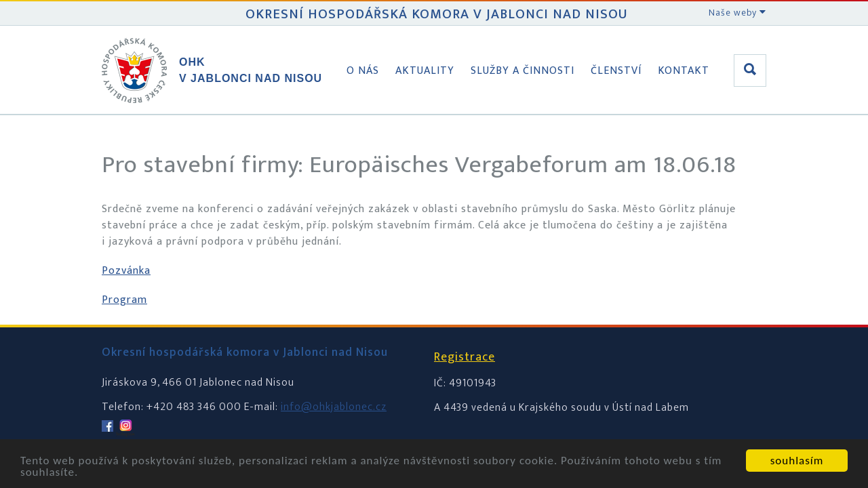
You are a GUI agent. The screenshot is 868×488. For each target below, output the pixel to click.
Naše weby (737, 13)
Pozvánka (126, 271)
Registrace (465, 357)
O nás (363, 71)
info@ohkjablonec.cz (334, 407)
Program (124, 300)
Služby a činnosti (522, 71)
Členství (616, 71)
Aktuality (425, 71)
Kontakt (684, 71)
